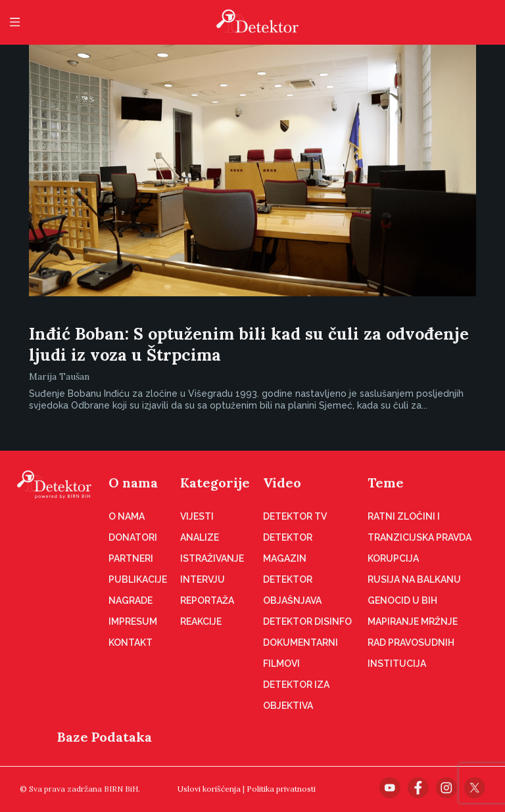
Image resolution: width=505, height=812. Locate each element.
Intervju (203, 579)
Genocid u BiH (402, 600)
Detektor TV (295, 516)
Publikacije (138, 579)
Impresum (133, 621)
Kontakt (131, 643)
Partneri (131, 558)
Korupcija (393, 558)
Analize (200, 537)
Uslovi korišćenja (209, 789)
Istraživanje (212, 558)
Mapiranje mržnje (413, 621)
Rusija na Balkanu (414, 579)
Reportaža (207, 600)
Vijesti (197, 516)
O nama (133, 483)
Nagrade (131, 600)
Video (282, 483)
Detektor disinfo (307, 621)
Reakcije (201, 621)
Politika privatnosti (281, 789)
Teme (386, 483)
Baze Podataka (105, 737)
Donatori (133, 537)
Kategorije (215, 483)
